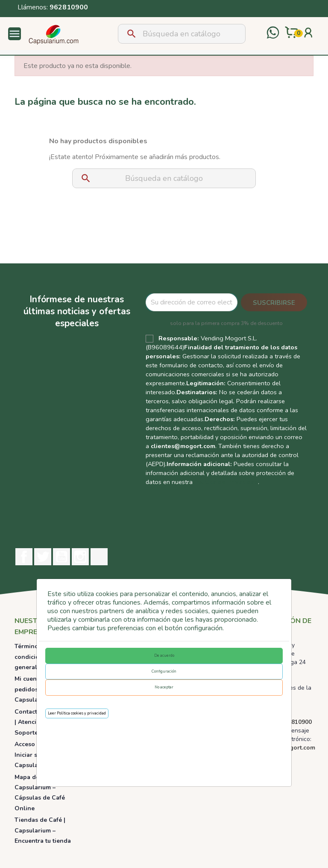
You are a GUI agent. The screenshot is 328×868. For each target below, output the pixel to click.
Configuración (164, 671)
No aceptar (164, 687)
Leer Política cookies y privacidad (77, 713)
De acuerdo (164, 655)
